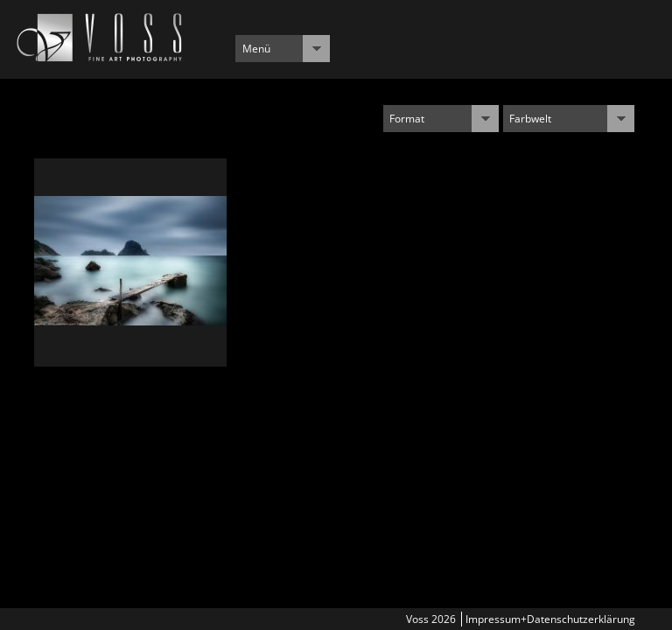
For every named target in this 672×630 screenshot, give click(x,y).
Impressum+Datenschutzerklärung (550, 619)
